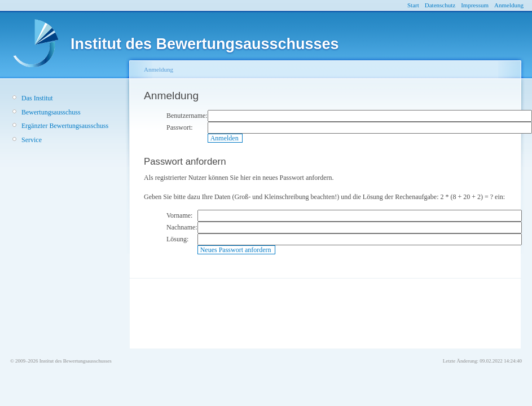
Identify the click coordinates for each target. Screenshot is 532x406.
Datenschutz (440, 5)
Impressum (475, 5)
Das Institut (37, 98)
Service (32, 140)
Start (413, 5)
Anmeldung (509, 5)
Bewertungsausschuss (51, 112)
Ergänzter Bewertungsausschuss (65, 126)
